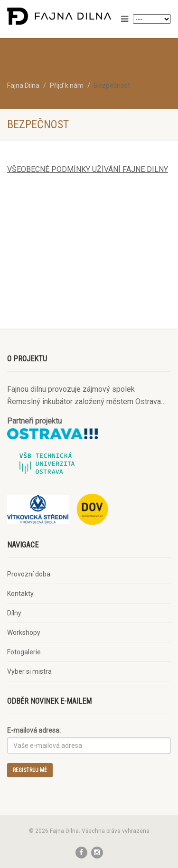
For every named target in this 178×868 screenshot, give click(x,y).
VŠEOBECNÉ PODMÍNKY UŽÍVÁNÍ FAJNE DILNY (88, 169)
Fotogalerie (24, 652)
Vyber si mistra (29, 671)
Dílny (14, 613)
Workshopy (24, 632)
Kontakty (20, 594)
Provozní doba (29, 574)
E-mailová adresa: (34, 730)
